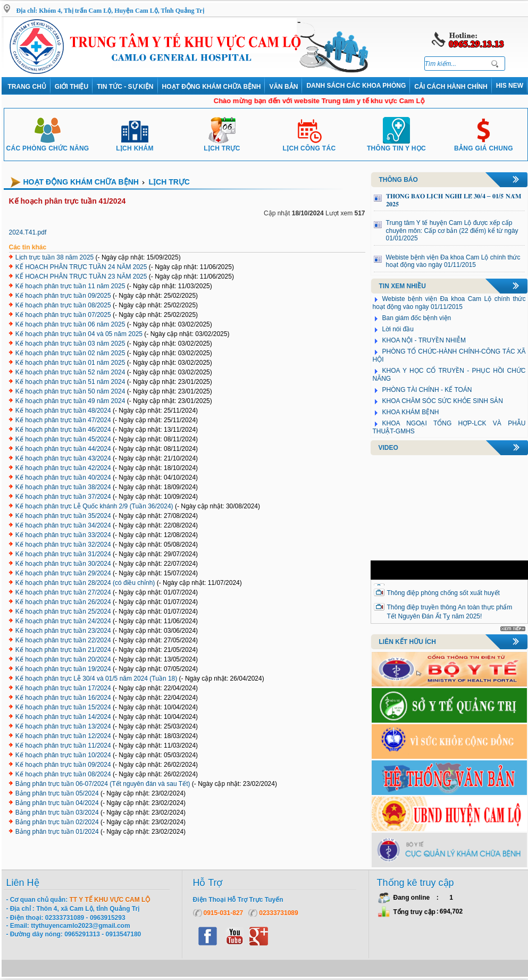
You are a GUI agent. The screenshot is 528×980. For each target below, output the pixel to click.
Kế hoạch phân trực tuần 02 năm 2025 (70, 353)
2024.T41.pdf (28, 232)
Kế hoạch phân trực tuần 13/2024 (63, 726)
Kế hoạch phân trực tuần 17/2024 (63, 688)
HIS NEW (510, 86)
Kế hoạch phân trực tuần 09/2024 (63, 765)
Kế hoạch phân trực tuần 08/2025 (63, 305)
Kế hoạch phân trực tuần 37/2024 (63, 497)
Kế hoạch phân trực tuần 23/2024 (63, 631)
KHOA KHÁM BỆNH (411, 412)
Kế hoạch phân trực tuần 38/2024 (63, 487)
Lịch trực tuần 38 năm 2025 (55, 257)
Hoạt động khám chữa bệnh (212, 87)
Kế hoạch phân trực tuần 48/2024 (63, 411)
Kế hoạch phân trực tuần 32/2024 (63, 545)
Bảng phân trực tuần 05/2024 (57, 793)
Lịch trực (222, 144)
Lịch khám (135, 144)
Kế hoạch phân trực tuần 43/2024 (63, 458)
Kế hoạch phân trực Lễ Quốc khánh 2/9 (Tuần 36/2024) (94, 506)
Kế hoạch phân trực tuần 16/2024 (63, 698)
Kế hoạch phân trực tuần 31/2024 (63, 554)
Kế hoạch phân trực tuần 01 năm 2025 (70, 363)
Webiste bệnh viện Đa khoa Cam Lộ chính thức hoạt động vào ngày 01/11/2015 (453, 261)
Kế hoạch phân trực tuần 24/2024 (63, 621)
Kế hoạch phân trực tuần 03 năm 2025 (70, 344)
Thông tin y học (396, 144)
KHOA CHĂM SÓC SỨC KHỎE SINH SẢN (443, 401)
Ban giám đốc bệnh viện (417, 318)
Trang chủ (27, 87)
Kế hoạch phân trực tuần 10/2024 (63, 755)
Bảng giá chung (484, 144)
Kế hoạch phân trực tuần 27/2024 (63, 592)
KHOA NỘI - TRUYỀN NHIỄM (424, 340)
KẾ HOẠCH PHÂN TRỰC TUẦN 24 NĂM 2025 (81, 267)
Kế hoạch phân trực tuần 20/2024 (63, 659)
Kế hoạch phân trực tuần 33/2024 (63, 535)
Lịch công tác (309, 144)
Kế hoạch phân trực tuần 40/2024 (63, 478)
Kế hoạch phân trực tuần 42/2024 (63, 468)
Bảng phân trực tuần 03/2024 (57, 813)
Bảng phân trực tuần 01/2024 (57, 832)
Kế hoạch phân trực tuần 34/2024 (63, 525)
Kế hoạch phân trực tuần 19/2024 (63, 669)
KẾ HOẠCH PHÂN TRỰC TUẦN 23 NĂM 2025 (81, 277)
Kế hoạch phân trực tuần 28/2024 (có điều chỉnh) (85, 583)
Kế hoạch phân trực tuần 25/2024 (63, 612)
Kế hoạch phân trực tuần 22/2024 (63, 640)
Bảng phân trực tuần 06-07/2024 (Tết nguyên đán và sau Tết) (103, 784)
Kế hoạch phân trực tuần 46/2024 (63, 430)
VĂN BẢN (283, 87)
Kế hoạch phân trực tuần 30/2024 (63, 564)
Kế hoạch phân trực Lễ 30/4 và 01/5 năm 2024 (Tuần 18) (96, 679)
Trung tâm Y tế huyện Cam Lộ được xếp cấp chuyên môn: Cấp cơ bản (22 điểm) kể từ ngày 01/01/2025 (452, 231)
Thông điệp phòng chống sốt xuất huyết (443, 593)
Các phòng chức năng (47, 144)
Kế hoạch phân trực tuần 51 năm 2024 (70, 382)
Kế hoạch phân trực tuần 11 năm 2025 (70, 286)
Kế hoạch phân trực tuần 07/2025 (63, 315)
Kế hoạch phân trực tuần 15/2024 (63, 707)
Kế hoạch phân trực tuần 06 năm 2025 (70, 324)
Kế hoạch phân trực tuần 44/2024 (63, 449)
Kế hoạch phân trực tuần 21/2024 (63, 650)
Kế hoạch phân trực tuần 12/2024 (63, 736)
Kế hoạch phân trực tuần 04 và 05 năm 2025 (79, 334)
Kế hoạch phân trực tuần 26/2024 (63, 602)
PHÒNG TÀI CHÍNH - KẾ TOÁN (427, 390)
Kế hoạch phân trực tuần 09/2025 (63, 296)
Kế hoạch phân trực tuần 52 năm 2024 (70, 372)
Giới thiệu (72, 87)
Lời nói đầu (398, 329)
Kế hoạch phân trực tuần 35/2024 (63, 516)
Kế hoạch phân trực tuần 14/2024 (63, 717)
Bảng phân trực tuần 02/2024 (57, 822)
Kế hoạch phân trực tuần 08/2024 (63, 774)
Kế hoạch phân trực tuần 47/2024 (63, 420)
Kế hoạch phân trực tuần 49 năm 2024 (70, 401)
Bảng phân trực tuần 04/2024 (57, 803)
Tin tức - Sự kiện (125, 87)
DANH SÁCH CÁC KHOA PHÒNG (356, 86)
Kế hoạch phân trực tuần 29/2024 (63, 573)
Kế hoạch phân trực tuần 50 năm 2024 (70, 391)
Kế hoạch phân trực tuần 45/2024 (63, 439)
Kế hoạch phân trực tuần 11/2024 (63, 746)
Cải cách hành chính (451, 87)
